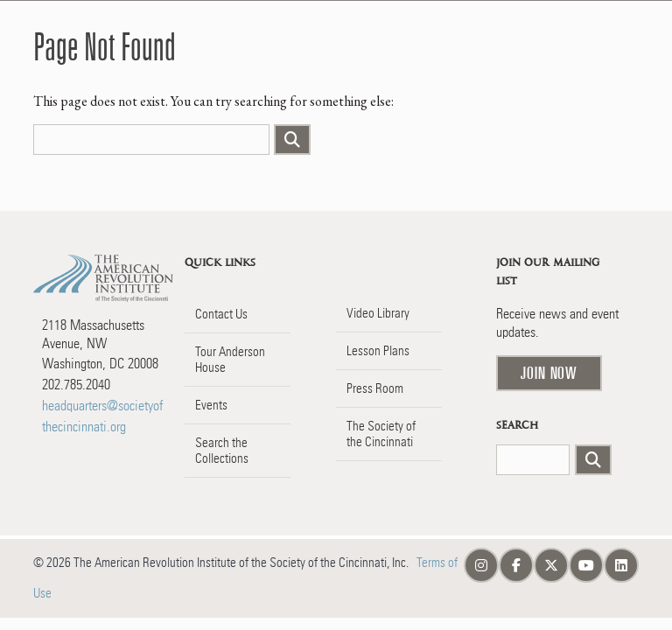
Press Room (375, 388)
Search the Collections (222, 451)
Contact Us (221, 314)
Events (211, 405)
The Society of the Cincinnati (381, 434)
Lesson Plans (378, 351)
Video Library (378, 313)
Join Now (549, 373)
